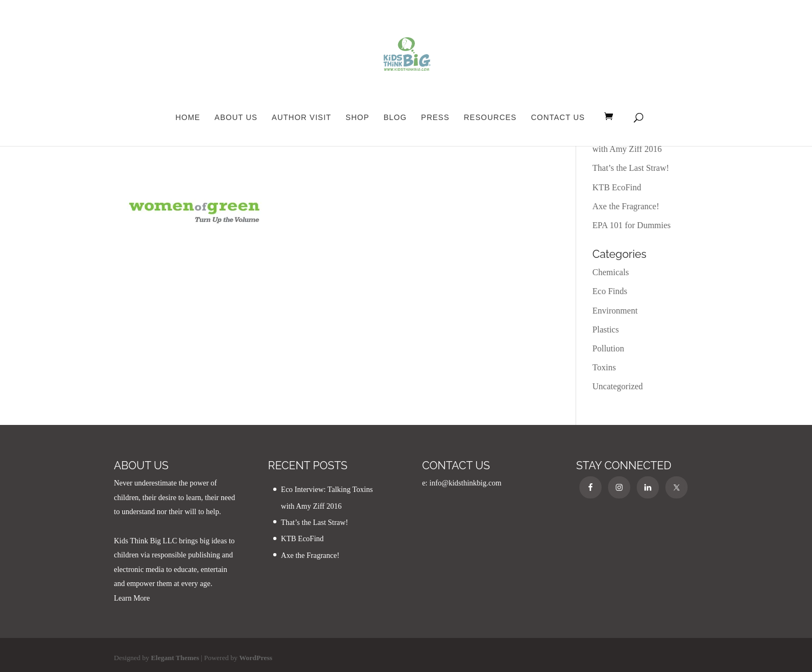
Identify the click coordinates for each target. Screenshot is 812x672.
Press (435, 118)
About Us (236, 118)
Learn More (132, 598)
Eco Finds (610, 291)
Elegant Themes (175, 658)
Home (188, 118)
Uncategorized (618, 386)
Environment (615, 311)
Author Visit (301, 118)
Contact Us (558, 118)
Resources (490, 118)
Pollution (608, 348)
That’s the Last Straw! (631, 168)
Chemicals (611, 272)
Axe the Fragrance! (626, 206)
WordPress (256, 658)
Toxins (604, 367)
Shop (358, 118)
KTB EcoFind (617, 187)
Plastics (606, 330)
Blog (395, 118)
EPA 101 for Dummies (632, 225)
